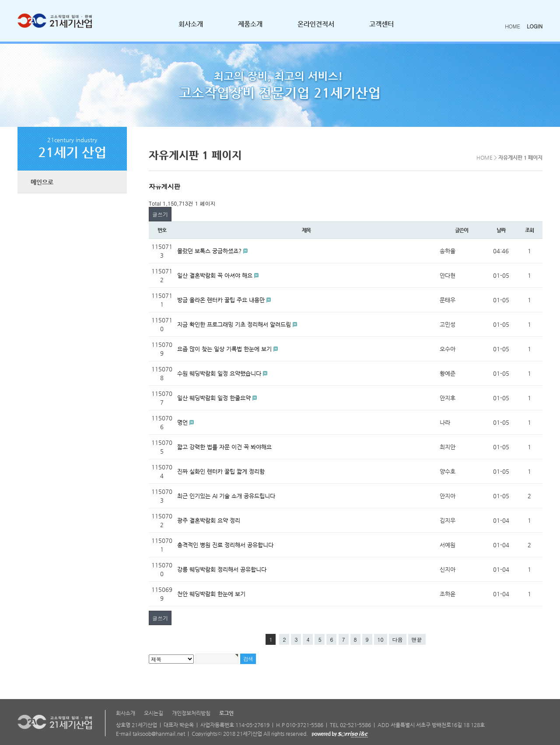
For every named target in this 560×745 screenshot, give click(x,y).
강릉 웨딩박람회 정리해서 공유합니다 (222, 569)
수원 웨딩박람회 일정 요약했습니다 (220, 373)
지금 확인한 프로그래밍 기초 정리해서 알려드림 (235, 324)
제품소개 (250, 24)
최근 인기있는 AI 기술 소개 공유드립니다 (226, 496)
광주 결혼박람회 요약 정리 (209, 520)
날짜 (501, 230)
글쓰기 (160, 214)
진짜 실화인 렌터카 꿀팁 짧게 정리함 (221, 471)
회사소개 (191, 24)
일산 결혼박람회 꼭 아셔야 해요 (216, 275)
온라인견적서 (316, 24)
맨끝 (417, 639)
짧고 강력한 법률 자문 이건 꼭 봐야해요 (224, 447)
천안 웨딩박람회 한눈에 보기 (211, 594)
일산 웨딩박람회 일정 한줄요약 (215, 398)
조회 (529, 230)
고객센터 (381, 24)
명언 (183, 422)
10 (381, 639)
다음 (398, 639)
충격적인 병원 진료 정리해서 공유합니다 (225, 545)
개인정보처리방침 (191, 713)
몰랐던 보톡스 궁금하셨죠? (210, 251)
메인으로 (42, 182)
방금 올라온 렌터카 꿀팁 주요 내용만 (222, 300)
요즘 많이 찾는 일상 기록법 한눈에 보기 (225, 349)
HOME (513, 26)
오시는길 (154, 713)
